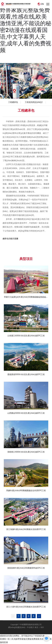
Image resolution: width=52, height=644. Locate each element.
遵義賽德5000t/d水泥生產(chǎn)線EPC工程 (26, 374)
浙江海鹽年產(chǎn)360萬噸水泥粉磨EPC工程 (26, 529)
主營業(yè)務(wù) (26, 85)
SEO (42, 627)
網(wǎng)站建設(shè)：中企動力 (21, 627)
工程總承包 (13, 102)
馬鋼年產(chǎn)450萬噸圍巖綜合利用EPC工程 (26, 491)
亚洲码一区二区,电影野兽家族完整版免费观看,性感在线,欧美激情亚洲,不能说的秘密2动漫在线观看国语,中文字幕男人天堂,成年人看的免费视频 (26, 27)
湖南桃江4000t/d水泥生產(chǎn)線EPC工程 (26, 452)
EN (41, 4)
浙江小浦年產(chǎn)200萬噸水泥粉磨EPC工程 (26, 607)
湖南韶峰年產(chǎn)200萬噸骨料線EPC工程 (26, 568)
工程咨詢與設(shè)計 (34, 102)
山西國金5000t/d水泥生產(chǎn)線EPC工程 (26, 413)
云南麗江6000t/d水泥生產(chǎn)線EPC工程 (26, 336)
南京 (36, 627)
